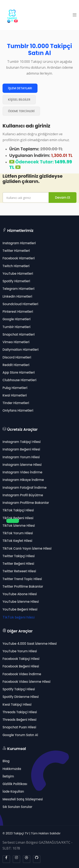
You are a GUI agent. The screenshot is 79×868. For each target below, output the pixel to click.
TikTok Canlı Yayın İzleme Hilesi (27, 548)
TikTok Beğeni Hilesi (18, 518)
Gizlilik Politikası (15, 784)
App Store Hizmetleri (19, 372)
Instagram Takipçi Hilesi (22, 442)
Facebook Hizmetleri (19, 258)
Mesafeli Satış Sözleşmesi (23, 799)
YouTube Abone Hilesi (20, 594)
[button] (75, 15)
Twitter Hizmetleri (16, 251)
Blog (6, 761)
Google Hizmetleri (17, 319)
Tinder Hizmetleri (16, 403)
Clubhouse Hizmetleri (19, 380)
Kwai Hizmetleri (15, 395)
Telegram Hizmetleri (18, 289)
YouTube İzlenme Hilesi (21, 602)
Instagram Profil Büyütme (23, 495)
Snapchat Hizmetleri (19, 334)
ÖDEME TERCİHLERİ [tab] (21, 111)
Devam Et (63, 198)
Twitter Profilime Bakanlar (23, 586)
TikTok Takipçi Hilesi (18, 510)
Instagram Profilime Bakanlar (26, 503)
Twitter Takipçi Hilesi (19, 556)
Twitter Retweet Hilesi (19, 571)
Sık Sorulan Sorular (17, 807)
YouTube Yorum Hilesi (20, 651)
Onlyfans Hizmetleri (18, 410)
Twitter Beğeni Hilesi (18, 564)
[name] (26, 198)
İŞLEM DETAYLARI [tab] (20, 88)
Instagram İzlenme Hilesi (22, 465)
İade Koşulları (13, 791)
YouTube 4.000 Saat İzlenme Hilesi (30, 644)
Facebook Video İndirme (22, 674)
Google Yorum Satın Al (20, 735)
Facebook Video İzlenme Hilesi (26, 682)
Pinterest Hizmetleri (18, 312)
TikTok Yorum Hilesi (18, 533)
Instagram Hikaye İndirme (23, 480)
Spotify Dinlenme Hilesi (21, 697)
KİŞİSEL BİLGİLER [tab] (19, 100)
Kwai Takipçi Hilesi (17, 705)
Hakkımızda (12, 769)
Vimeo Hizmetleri (16, 342)
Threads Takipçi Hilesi (20, 712)
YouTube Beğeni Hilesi (20, 609)
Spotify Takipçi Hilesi (19, 689)
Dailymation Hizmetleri (21, 350)
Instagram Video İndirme (22, 472)
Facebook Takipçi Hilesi (21, 659)
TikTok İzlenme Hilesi (19, 526)
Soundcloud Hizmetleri (20, 304)
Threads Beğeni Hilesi (19, 720)
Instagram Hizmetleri (19, 243)
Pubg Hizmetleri (15, 388)
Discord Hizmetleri (17, 357)
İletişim (8, 776)
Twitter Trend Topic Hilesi (22, 579)
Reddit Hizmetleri (16, 365)
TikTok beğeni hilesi (19, 617)
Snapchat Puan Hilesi (19, 727)
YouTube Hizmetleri (18, 274)
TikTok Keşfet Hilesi (17, 541)
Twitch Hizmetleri (16, 266)
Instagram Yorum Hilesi (21, 457)
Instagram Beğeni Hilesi (21, 449)
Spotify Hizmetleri (16, 281)
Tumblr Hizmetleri (17, 327)
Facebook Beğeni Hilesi (21, 666)
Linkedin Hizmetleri (17, 296)
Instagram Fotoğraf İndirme (25, 488)
